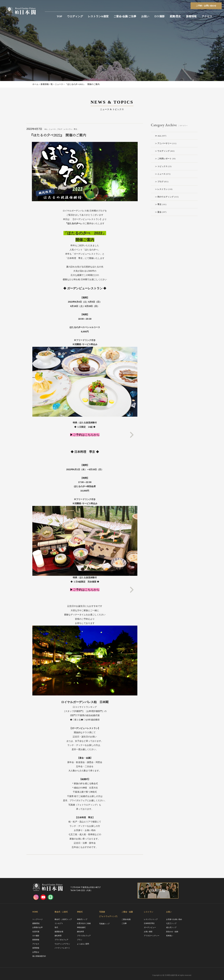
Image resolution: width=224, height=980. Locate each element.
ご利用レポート (164, 159)
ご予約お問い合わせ (206, 6)
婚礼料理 (58, 936)
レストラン (162, 189)
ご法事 (124, 923)
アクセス (207, 16)
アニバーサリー (164, 143)
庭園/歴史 (175, 16)
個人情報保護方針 (39, 956)
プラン (80, 940)
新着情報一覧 (47, 84)
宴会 (159, 212)
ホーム (35, 84)
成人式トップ (171, 927)
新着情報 (191, 16)
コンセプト (59, 923)
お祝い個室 (148, 932)
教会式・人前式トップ (63, 919)
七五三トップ (171, 923)
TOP (59, 16)
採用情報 (36, 948)
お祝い (145, 16)
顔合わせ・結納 (172, 932)
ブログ (160, 182)
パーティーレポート (62, 948)
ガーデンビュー (150, 927)
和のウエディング (166, 197)
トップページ (37, 919)
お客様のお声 (37, 927)
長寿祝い (170, 936)
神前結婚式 (81, 927)
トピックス (162, 166)
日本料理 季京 (149, 923)
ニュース (161, 174)
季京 (159, 204)
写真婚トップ (104, 924)
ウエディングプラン (62, 944)
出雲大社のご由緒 (84, 923)
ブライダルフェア (61, 940)
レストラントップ (151, 919)
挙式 (56, 927)
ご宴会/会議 (126, 919)
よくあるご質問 (83, 944)
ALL (160, 136)
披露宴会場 (59, 932)
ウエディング (75, 16)
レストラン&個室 (98, 16)
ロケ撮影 (159, 16)
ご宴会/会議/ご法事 (125, 16)
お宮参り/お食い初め (174, 919)
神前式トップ (82, 919)
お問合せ (36, 952)
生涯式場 (36, 932)
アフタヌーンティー (152, 936)
